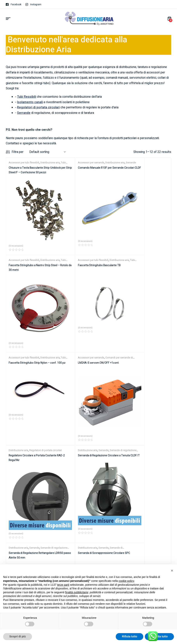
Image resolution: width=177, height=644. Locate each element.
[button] (172, 571)
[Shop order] (47, 152)
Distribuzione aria (101, 163)
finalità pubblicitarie (77, 592)
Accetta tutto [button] (159, 636)
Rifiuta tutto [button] (130, 636)
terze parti (63, 585)
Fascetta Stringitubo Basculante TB (30, 251)
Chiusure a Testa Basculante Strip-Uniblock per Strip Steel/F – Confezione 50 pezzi (33, 172)
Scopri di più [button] (18, 636)
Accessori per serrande (77, 163)
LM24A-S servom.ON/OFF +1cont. (140, 251)
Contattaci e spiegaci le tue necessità (31, 143)
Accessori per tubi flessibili (24, 163)
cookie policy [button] (126, 581)
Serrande (89, 324)
